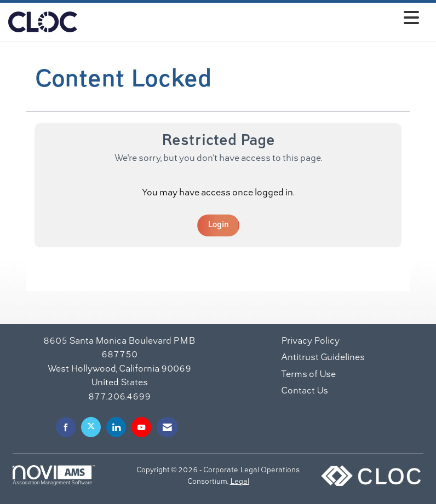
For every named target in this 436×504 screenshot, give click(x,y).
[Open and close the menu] (251, 20)
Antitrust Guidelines (323, 358)
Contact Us (305, 391)
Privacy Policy (310, 341)
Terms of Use (308, 375)
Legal (240, 482)
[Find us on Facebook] (66, 427)
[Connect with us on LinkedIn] (116, 427)
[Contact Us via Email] (167, 427)
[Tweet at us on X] (91, 427)
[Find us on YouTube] (141, 427)
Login (218, 225)
